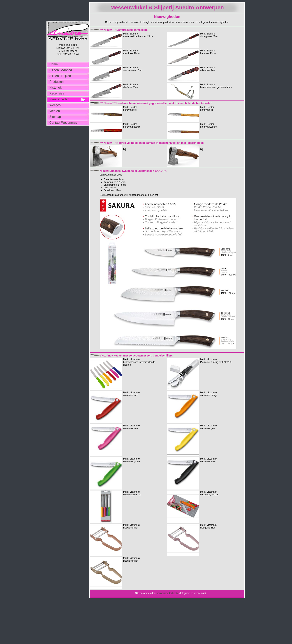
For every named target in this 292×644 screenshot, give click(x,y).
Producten (57, 82)
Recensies (57, 93)
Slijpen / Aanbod (61, 70)
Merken (55, 111)
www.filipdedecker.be (168, 593)
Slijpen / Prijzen (60, 76)
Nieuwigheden (59, 99)
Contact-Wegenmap (63, 123)
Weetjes (55, 105)
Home (54, 64)
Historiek (55, 88)
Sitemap (55, 117)
